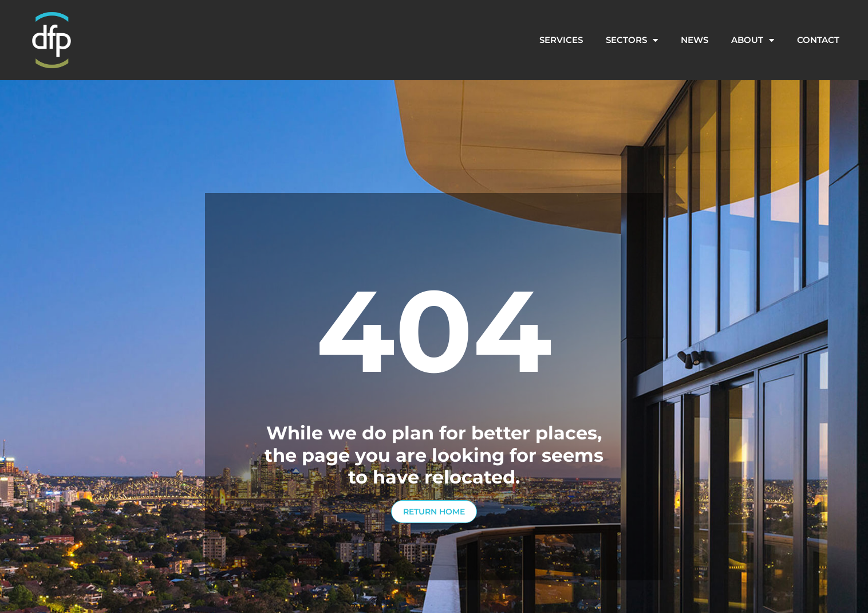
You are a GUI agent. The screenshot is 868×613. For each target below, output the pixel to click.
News (695, 40)
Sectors (632, 40)
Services (561, 40)
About (753, 40)
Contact (818, 40)
